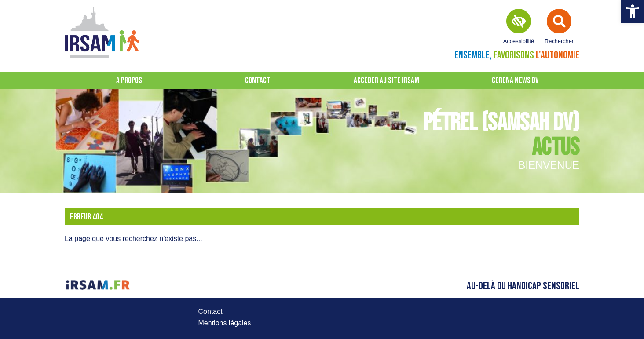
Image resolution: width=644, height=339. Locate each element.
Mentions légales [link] (225, 323)
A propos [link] (129, 81)
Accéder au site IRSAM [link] (386, 81)
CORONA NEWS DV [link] (515, 81)
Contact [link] (258, 81)
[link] (633, 11)
